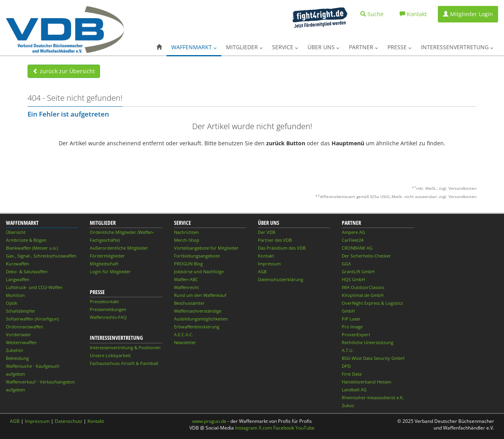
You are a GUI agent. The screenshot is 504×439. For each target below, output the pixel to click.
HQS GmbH (353, 279)
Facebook (284, 428)
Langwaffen (18, 279)
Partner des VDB (275, 240)
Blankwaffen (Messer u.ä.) (32, 248)
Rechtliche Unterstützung (368, 342)
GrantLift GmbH (358, 271)
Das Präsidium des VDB (282, 248)
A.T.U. (348, 350)
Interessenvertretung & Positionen (125, 347)
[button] (159, 47)
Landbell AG (354, 390)
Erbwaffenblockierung (197, 327)
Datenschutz (69, 421)
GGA (346, 264)
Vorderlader (19, 334)
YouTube (305, 428)
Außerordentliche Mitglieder (119, 248)
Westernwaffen (21, 342)
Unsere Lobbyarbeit (110, 355)
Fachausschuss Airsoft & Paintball (124, 363)
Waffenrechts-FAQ (108, 317)
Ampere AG (353, 232)
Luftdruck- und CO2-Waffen (34, 287)
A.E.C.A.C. (184, 334)
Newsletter (185, 342)
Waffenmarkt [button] (194, 47)
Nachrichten (186, 232)
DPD (346, 366)
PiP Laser (351, 319)
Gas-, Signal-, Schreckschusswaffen (41, 256)
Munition (15, 295)
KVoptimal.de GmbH (363, 295)
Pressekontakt (104, 301)
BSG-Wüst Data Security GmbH (373, 358)
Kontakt (266, 256)
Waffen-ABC (186, 279)
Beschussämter (189, 303)
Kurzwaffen (18, 264)
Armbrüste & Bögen (26, 240)
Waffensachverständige (198, 311)
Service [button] (285, 47)
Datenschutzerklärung (281, 279)
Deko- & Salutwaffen (27, 271)
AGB (262, 271)
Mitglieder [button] (244, 47)
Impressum (269, 264)
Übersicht (16, 232)
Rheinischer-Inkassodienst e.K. (373, 397)
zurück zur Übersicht (64, 71)
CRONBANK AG (357, 248)
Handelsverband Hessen (367, 382)
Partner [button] (363, 47)
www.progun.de (209, 421)
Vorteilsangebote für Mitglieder (206, 248)
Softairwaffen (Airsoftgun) (32, 319)
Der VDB (267, 232)
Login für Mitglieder (110, 271)
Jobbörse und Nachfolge (199, 271)
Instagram (246, 428)
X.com (265, 428)
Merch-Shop (187, 240)
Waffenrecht (186, 287)
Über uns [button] (323, 47)
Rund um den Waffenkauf (200, 295)
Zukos (348, 405)
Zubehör (15, 350)
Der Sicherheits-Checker (366, 256)
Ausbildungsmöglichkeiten (201, 319)
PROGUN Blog (188, 264)
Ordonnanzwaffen (25, 327)
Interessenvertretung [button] (457, 47)
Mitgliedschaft (104, 264)
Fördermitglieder (107, 256)
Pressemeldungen (108, 309)
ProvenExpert (356, 334)
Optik (12, 303)
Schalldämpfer (21, 311)
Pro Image (352, 327)
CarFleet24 (353, 240)
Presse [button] (399, 47)
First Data (352, 374)
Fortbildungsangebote (197, 256)
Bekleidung (17, 358)
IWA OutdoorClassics (363, 287)
